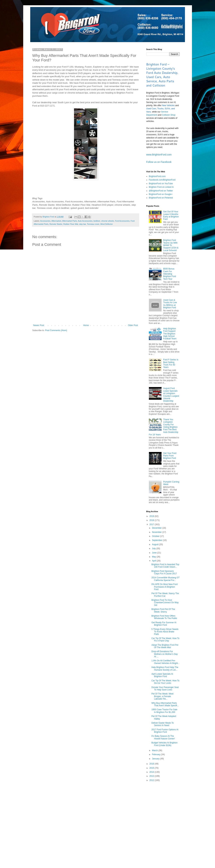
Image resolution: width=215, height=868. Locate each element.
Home (86, 325)
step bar (82, 224)
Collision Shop (169, 115)
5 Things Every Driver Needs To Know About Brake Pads (165, 632)
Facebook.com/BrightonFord (162, 180)
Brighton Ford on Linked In (161, 187)
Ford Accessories (122, 221)
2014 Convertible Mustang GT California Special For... (165, 579)
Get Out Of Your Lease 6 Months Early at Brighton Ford (171, 215)
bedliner (97, 221)
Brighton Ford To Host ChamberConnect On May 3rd (165, 603)
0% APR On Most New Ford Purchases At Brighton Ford (164, 587)
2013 (152, 776)
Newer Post (39, 325)
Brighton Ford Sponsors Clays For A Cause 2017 (164, 572)
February (156, 754)
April (154, 561)
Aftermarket (56, 221)
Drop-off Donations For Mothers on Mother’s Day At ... (164, 654)
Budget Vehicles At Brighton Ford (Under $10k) (164, 744)
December (157, 528)
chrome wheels (108, 221)
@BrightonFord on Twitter (161, 191)
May (154, 557)
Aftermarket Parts (70, 221)
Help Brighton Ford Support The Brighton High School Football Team (170, 334)
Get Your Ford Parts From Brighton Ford (170, 456)
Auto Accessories (85, 221)
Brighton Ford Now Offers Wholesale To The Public (164, 617)
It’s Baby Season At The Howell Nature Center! (163, 737)
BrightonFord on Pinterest (161, 198)
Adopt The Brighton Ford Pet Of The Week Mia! (165, 646)
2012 (152, 780)
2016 (152, 764)
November (157, 532)
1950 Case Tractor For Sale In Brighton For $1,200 (164, 711)
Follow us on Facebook (159, 162)
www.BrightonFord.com (159, 155)
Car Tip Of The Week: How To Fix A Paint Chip (165, 640)
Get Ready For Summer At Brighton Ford (164, 624)
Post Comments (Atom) (56, 330)
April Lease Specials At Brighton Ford (162, 675)
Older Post (133, 325)
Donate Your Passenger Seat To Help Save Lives (165, 689)
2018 (152, 520)
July (154, 548)
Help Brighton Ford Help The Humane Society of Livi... (165, 669)
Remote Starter (56, 224)
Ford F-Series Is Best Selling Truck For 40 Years (171, 363)
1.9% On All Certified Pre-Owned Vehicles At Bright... (165, 662)
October (156, 536)
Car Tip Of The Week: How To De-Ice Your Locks (165, 682)
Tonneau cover (93, 224)
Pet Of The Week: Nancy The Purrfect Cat (165, 595)
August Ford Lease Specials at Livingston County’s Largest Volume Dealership (171, 395)
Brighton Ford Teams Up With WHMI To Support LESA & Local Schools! (171, 245)
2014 (152, 772)
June (154, 553)
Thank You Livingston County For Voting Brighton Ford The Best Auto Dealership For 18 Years (164, 427)
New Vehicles (168, 105)
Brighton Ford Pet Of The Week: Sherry (163, 610)
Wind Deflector (107, 224)
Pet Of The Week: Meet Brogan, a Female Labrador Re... (162, 696)
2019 (152, 516)
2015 (152, 768)
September (157, 540)
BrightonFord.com (157, 176)
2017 (152, 524)
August (155, 544)
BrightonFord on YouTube (161, 184)
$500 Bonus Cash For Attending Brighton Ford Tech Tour (170, 274)
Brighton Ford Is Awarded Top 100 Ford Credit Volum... (165, 566)
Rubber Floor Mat (71, 224)
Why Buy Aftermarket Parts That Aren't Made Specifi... (165, 704)
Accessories (45, 221)
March (155, 750)
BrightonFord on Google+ (161, 194)
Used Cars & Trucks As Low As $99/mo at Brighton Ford (170, 304)
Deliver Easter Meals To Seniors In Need (163, 724)
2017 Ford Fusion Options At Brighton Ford (165, 731)
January (156, 759)
